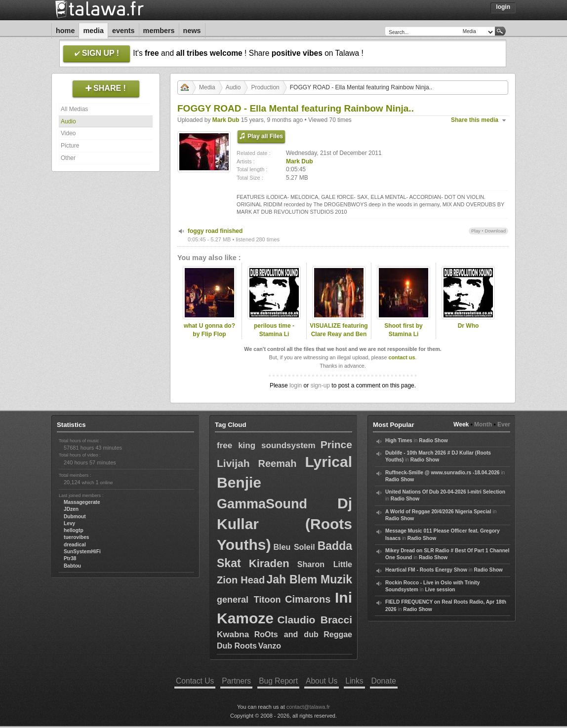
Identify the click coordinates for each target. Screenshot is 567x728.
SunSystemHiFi (82, 552)
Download (495, 231)
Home (65, 31)
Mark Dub (226, 120)
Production (265, 87)
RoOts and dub (286, 634)
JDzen (71, 509)
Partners (236, 681)
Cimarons (308, 599)
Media (93, 31)
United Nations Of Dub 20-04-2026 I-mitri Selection (445, 492)
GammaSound (262, 504)
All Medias (74, 109)
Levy (69, 523)
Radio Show (433, 441)
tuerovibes (77, 537)
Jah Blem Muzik (309, 579)
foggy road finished (215, 231)
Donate (384, 681)
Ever (504, 424)
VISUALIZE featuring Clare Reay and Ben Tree (339, 334)
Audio (68, 121)
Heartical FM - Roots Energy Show (426, 570)
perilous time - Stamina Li (274, 330)
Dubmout (75, 517)
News (192, 31)
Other (68, 158)
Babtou (72, 566)
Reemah (278, 463)
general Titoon (249, 600)
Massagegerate (82, 502)
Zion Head (241, 580)
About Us (322, 681)
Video (68, 133)
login (296, 385)
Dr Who (468, 326)
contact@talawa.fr (308, 707)
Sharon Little (325, 564)
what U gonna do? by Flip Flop (209, 330)
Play (476, 231)
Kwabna (233, 634)
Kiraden (269, 563)
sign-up (320, 385)
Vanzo (270, 646)
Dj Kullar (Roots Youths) (284, 524)
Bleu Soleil (294, 547)
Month (483, 424)
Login (503, 7)
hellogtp (74, 530)
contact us (402, 357)
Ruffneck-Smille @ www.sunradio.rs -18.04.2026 (443, 473)
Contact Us (195, 681)
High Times (399, 441)
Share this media (475, 120)
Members (159, 31)
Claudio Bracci (315, 620)
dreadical (75, 545)
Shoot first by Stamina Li (403, 330)
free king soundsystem (266, 445)
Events (123, 31)
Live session (440, 590)
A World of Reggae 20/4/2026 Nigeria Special (438, 512)
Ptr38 (70, 558)
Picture (70, 146)
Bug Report (278, 681)
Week (461, 424)
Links (354, 681)
